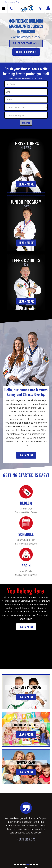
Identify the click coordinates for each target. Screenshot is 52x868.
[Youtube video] (26, 647)
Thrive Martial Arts (12, 2)
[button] (26, 9)
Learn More (26, 184)
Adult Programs (26, 52)
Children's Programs (26, 43)
